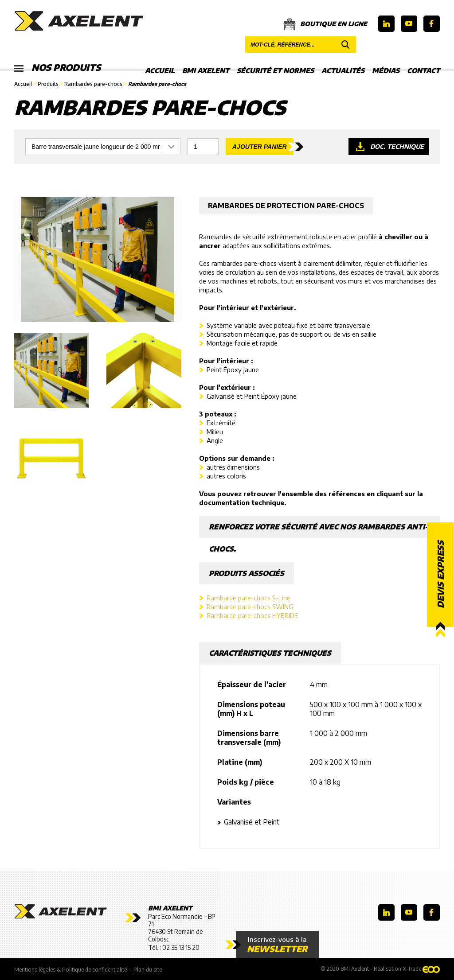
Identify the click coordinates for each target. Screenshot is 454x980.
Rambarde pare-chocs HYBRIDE (252, 615)
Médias (386, 70)
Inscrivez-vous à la (277, 945)
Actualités (343, 70)
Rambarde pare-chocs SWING (250, 607)
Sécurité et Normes (275, 70)
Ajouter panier (260, 147)
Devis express (440, 575)
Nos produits (57, 68)
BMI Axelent (206, 70)
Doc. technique (397, 146)
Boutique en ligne (325, 24)
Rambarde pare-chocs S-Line (249, 598)
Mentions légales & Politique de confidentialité (70, 970)
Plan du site (148, 970)
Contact (423, 70)
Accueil (160, 70)
